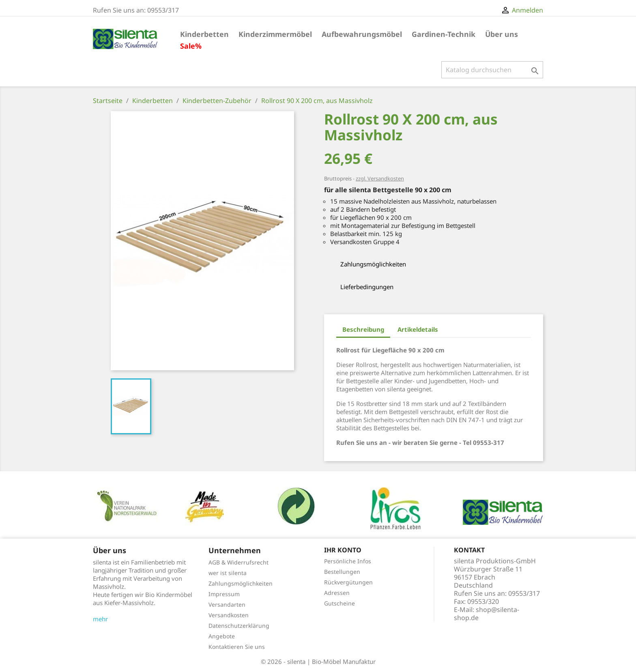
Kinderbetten (204, 34)
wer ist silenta (228, 573)
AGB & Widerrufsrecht (238, 562)
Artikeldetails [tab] (418, 329)
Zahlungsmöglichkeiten (241, 583)
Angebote (222, 636)
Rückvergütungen (348, 582)
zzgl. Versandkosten (380, 178)
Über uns (502, 34)
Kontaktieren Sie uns (237, 647)
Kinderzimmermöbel (275, 34)
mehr (100, 619)
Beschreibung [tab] (363, 329)
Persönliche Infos (348, 561)
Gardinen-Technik (444, 34)
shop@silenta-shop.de (487, 614)
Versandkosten (229, 615)
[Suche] (492, 70)
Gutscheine (339, 603)
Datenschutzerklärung (239, 626)
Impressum (224, 594)
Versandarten (227, 604)
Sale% (191, 46)
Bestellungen (342, 572)
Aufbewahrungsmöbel (362, 34)
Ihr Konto (343, 550)
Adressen (337, 593)
